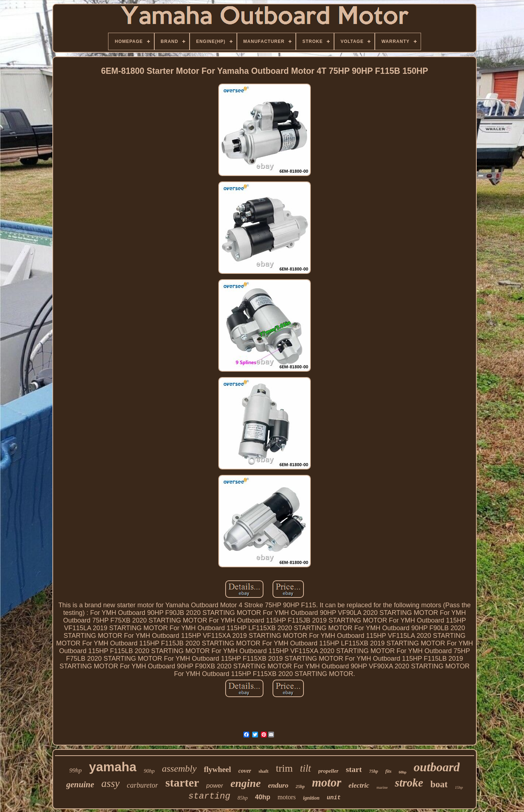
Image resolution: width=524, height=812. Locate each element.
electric (359, 785)
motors (287, 797)
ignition (311, 798)
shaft (263, 771)
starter (182, 783)
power (215, 786)
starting (209, 796)
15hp (459, 787)
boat (439, 784)
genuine (80, 785)
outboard (437, 767)
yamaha (113, 767)
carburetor (143, 785)
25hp (300, 787)
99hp (76, 770)
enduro (278, 785)
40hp (263, 797)
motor (327, 783)
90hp (149, 771)
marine (382, 787)
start (354, 769)
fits (388, 771)
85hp (243, 798)
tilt (306, 768)
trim (284, 768)
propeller (329, 771)
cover (245, 771)
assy (111, 783)
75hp (374, 771)
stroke (409, 783)
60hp (403, 772)
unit (334, 798)
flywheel (217, 769)
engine (245, 783)
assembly (179, 769)
